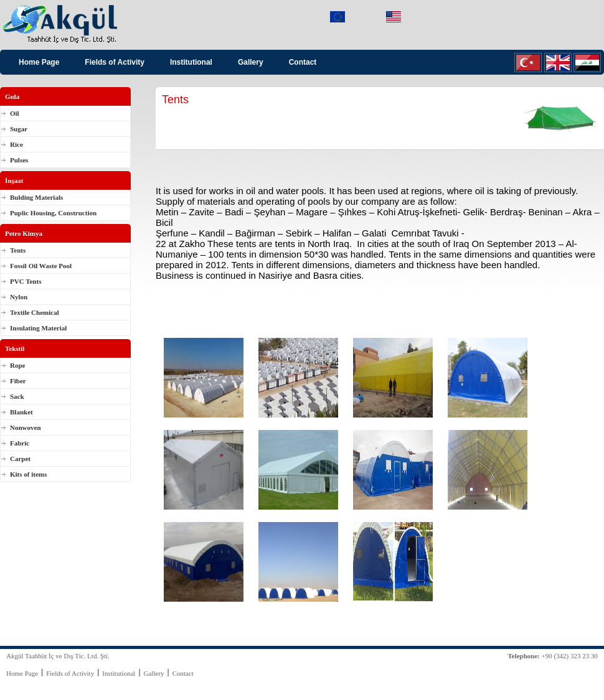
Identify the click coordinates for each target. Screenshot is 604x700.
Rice (17, 144)
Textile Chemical (35, 312)
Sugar (19, 129)
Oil (15, 113)
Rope (17, 365)
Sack (17, 396)
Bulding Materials (36, 197)
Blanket (21, 412)
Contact (303, 62)
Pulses (19, 160)
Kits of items (28, 474)
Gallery (251, 62)
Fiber (18, 381)
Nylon (19, 297)
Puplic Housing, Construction (53, 213)
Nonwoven (26, 427)
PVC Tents (26, 281)
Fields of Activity (115, 62)
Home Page (39, 62)
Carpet (20, 459)
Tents (18, 250)
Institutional (191, 62)
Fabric (20, 443)
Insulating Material (38, 328)
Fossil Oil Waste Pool (41, 266)
